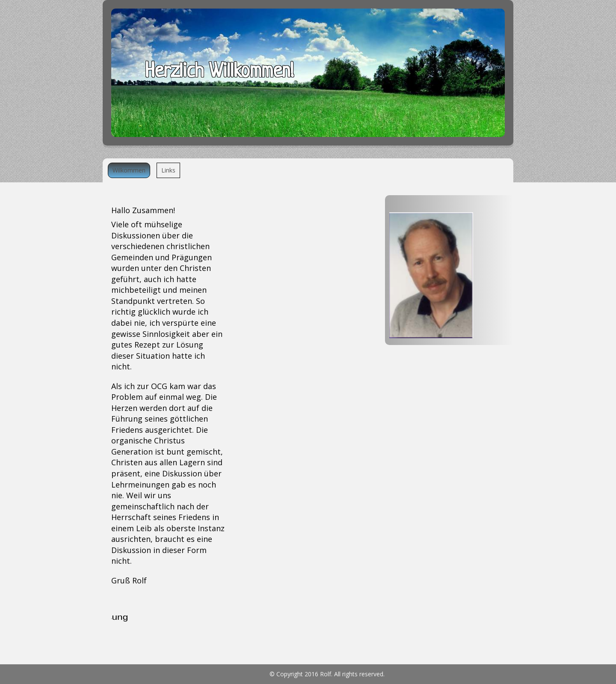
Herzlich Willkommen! (219, 72)
